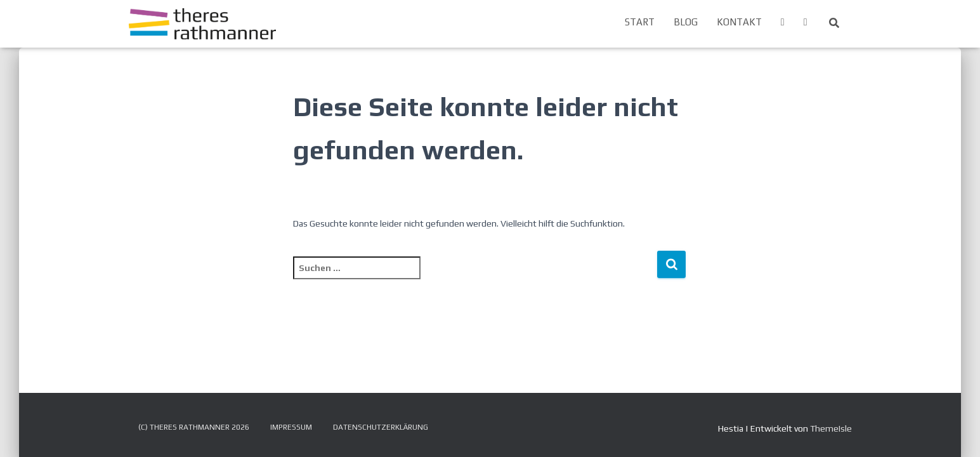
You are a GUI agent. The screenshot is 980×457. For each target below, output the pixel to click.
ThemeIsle (831, 428)
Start (640, 22)
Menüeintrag (783, 24)
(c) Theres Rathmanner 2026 (194, 427)
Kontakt (739, 22)
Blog (686, 22)
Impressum (291, 427)
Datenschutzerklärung (381, 427)
